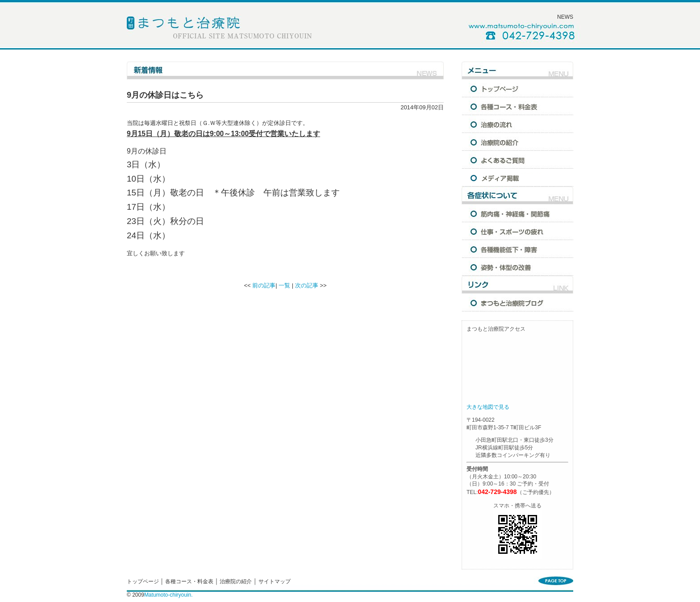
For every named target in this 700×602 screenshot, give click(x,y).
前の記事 (264, 285)
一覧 (284, 285)
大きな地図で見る (488, 407)
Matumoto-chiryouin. (169, 595)
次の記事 (307, 285)
